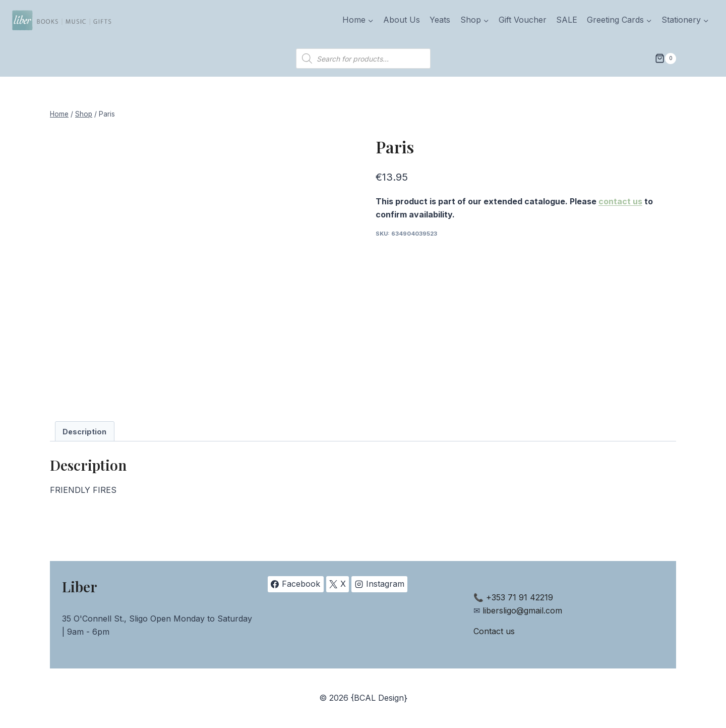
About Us (402, 20)
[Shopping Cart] (665, 59)
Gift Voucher (523, 20)
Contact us (494, 631)
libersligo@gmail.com (522, 610)
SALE (567, 20)
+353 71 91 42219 (520, 597)
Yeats (440, 20)
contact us (620, 201)
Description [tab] (84, 432)
